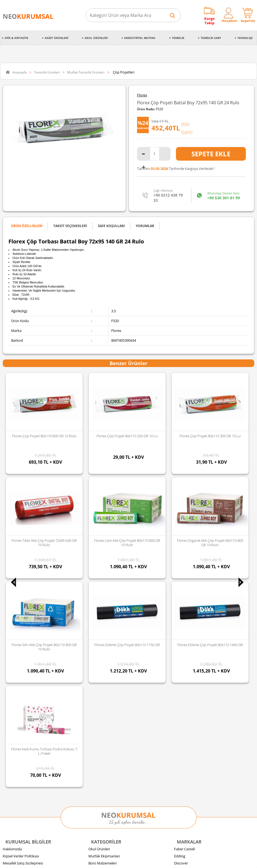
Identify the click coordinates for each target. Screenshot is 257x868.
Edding (180, 545)
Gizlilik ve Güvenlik (18, 566)
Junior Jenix (183, 559)
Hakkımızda (12, 538)
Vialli (178, 580)
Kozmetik (96, 609)
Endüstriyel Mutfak (140, 38)
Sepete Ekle (211, 154)
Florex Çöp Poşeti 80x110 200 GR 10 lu (44, 436)
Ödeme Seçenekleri (18, 601)
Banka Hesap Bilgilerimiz (22, 616)
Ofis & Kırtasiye (16, 38)
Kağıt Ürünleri (57, 38)
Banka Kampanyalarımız (22, 609)
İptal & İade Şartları (18, 559)
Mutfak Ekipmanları (104, 545)
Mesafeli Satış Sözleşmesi (23, 552)
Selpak (179, 566)
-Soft (100, 861)
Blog (6, 623)
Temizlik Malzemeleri (105, 573)
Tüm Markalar (185, 616)
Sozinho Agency (92, 850)
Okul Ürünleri (96, 38)
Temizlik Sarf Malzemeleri (109, 566)
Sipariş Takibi (13, 580)
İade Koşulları (14, 594)
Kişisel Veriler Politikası (21, 545)
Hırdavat (95, 616)
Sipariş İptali (13, 587)
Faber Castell (184, 538)
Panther (181, 609)
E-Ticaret (112, 861)
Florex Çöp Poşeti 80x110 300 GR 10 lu (127, 436)
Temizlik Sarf (211, 38)
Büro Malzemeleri (103, 552)
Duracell (181, 594)
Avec (178, 587)
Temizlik (178, 38)
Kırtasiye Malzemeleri (106, 580)
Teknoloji (245, 38)
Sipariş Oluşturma (17, 573)
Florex (142, 95)
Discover (181, 552)
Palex (178, 573)
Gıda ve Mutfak (101, 587)
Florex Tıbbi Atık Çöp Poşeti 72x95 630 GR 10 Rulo (210, 438)
